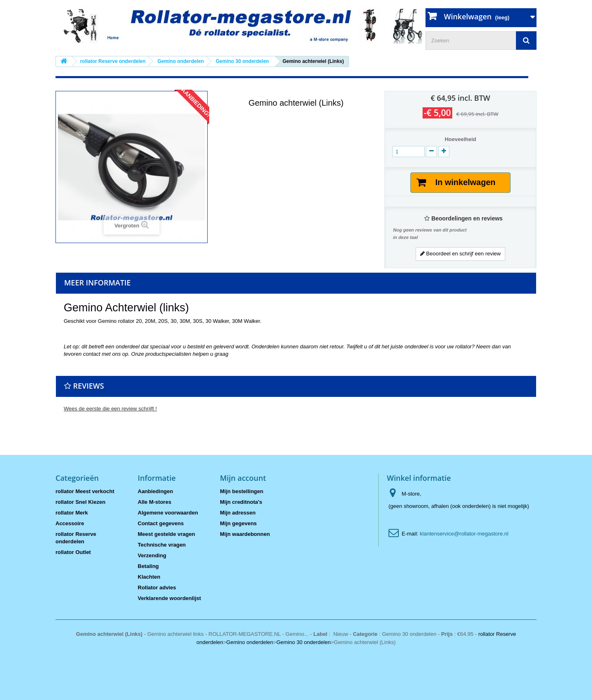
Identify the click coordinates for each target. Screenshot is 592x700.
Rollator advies (157, 588)
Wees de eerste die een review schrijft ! (110, 409)
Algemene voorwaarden (168, 513)
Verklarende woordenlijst (169, 598)
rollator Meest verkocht (85, 491)
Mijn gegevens (238, 523)
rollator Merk (72, 513)
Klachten (149, 577)
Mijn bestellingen (242, 491)
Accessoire (70, 523)
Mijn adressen (238, 513)
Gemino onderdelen (250, 642)
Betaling (148, 566)
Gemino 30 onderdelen (303, 642)
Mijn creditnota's (241, 502)
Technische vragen (162, 545)
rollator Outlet (73, 552)
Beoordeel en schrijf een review (460, 254)
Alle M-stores (155, 502)
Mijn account (243, 478)
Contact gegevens (161, 523)
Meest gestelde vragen (166, 534)
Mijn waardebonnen (245, 534)
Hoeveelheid (461, 139)
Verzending (152, 555)
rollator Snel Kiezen (80, 502)
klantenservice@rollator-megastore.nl (464, 534)
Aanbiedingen (155, 491)
